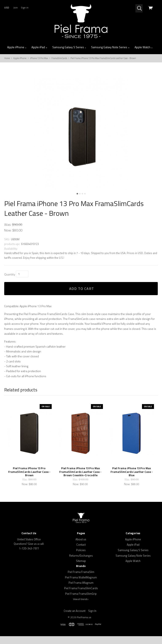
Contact (81, 553)
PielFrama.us (84, 625)
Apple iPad (39, 47)
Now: (8, 238)
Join (16, 8)
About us (81, 547)
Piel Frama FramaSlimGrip (81, 601)
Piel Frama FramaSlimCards (81, 596)
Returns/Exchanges (81, 563)
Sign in (25, 8)
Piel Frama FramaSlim (81, 580)
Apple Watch (144, 47)
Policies (81, 558)
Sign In (92, 619)
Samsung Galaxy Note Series (110, 47)
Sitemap (81, 569)
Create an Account (75, 619)
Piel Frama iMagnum (81, 591)
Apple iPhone (17, 47)
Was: (8, 232)
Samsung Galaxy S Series (69, 47)
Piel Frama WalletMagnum (81, 585)
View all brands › (81, 607)
